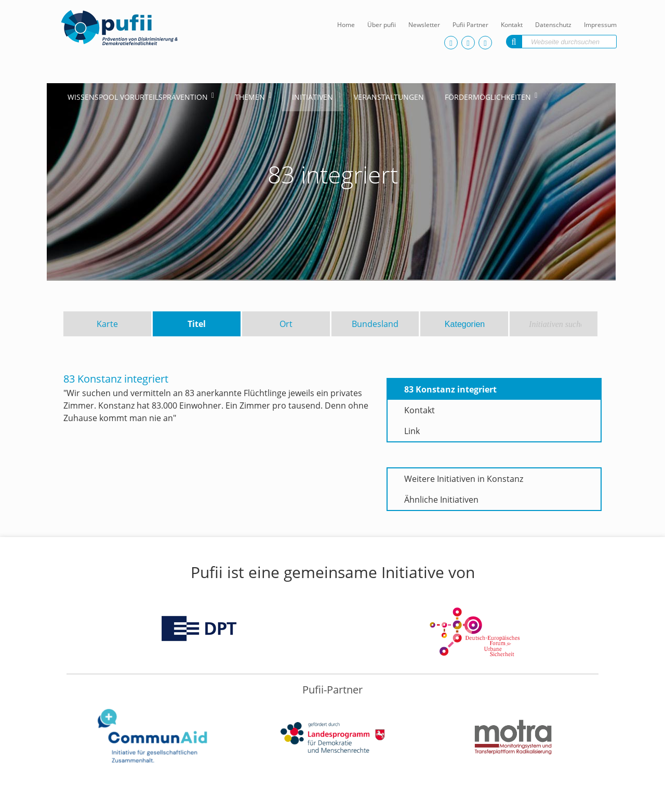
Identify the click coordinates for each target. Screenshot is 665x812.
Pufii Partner (470, 25)
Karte (107, 324)
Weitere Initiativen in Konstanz (464, 479)
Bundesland (375, 324)
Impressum (600, 25)
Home (346, 25)
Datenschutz (553, 25)
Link (412, 431)
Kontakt (512, 25)
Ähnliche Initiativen (441, 500)
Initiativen (312, 97)
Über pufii (382, 25)
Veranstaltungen (389, 97)
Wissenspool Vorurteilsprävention (138, 97)
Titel (197, 324)
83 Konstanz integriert (450, 389)
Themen (250, 97)
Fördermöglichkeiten (488, 97)
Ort (286, 324)
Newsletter (424, 25)
